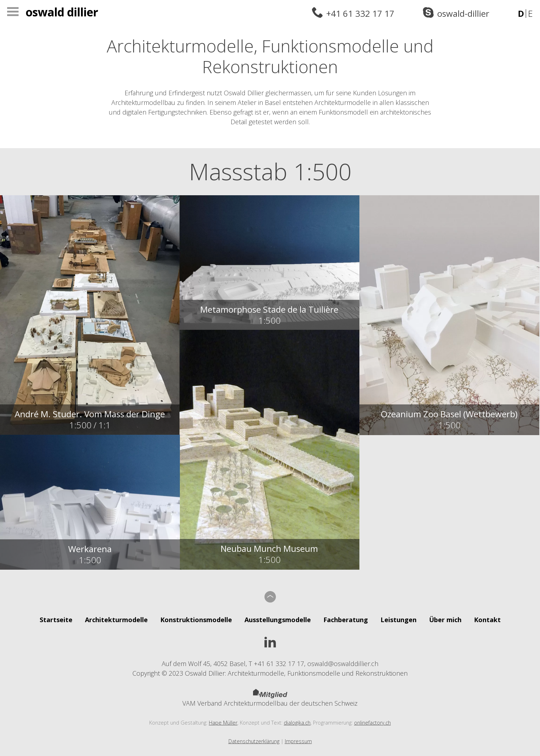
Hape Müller (223, 723)
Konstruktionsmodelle (196, 620)
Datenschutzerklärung (254, 741)
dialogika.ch (297, 723)
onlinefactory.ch (372, 723)
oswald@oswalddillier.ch (343, 664)
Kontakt (487, 620)
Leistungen (398, 620)
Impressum (298, 741)
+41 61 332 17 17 (360, 13)
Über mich (445, 620)
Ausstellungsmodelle (278, 620)
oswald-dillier (463, 13)
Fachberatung (346, 620)
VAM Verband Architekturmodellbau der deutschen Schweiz (270, 698)
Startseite (56, 620)
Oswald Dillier (62, 12)
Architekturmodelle (116, 620)
